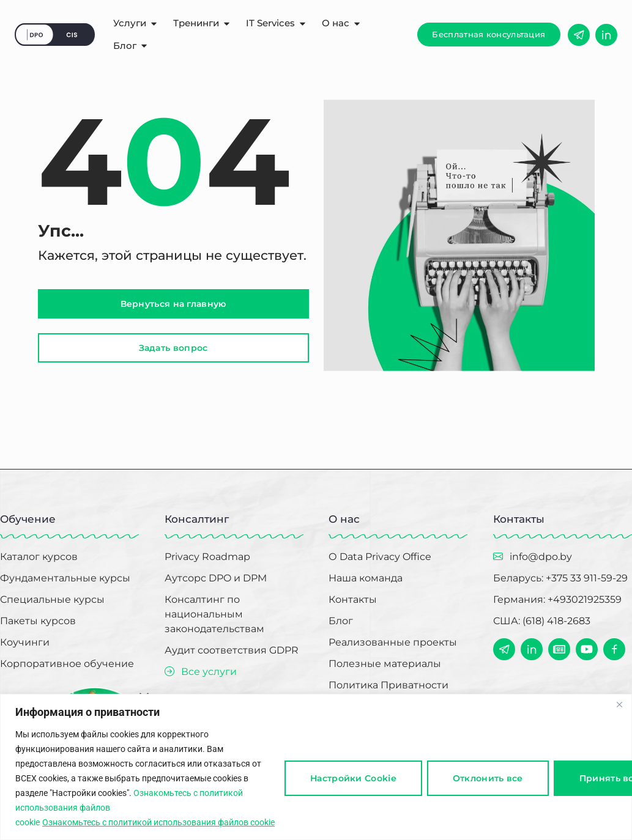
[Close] (619, 704)
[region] (316, 767)
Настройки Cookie (353, 778)
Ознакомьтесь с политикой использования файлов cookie (158, 822)
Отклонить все (488, 778)
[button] (489, 35)
